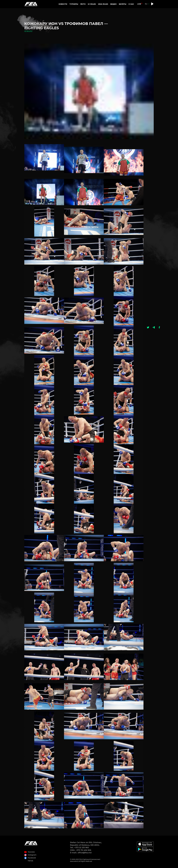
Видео (113, 4)
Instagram (32, 855)
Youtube (31, 852)
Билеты (123, 4)
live (139, 4)
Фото (83, 4)
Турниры (74, 4)
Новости (63, 4)
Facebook (32, 858)
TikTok (30, 861)
